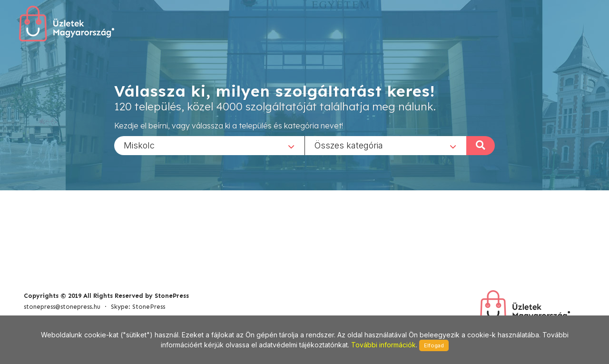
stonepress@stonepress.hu (62, 307)
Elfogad (434, 345)
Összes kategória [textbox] (349, 145)
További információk (383, 345)
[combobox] (209, 145)
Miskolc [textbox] (139, 145)
